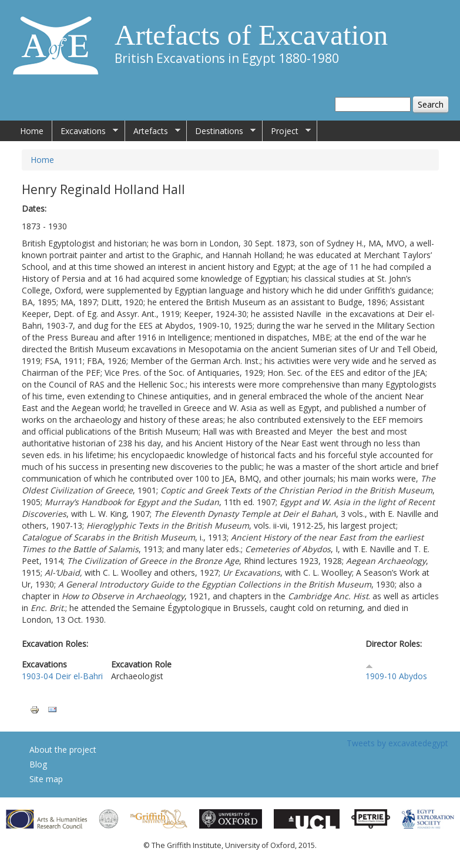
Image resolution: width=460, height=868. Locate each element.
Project (287, 131)
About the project (63, 750)
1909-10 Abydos (396, 676)
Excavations (85, 131)
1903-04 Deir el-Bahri (62, 676)
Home (32, 131)
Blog (38, 764)
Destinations (221, 131)
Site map (46, 779)
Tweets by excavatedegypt (397, 743)
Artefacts (153, 131)
